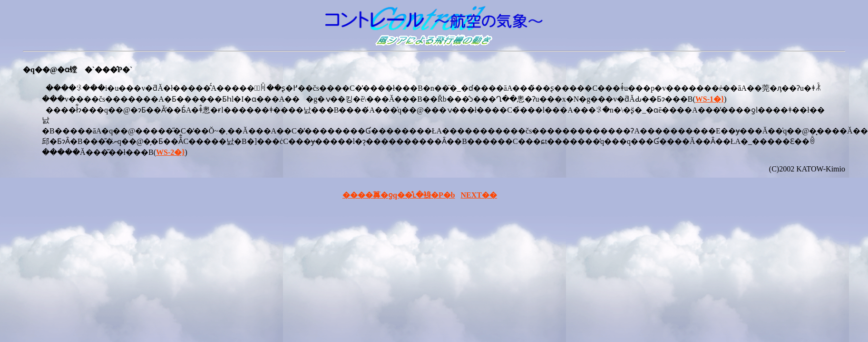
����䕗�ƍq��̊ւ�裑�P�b (399, 195)
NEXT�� (479, 195)
